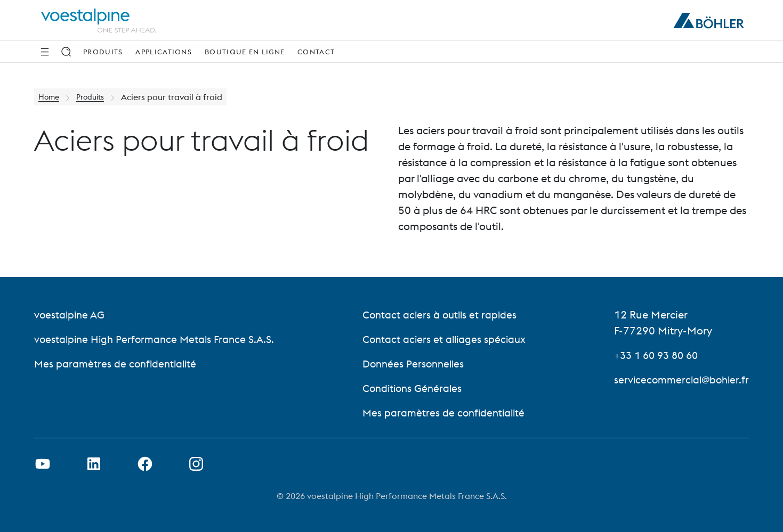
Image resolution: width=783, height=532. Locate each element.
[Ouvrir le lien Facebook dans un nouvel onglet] (145, 464)
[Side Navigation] (45, 52)
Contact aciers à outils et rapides (441, 314)
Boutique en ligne (245, 52)
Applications (164, 52)
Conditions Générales (414, 388)
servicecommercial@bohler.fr (679, 379)
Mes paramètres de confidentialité (118, 363)
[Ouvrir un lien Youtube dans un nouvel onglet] (43, 464)
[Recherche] (66, 52)
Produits (103, 52)
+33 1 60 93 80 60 (654, 355)
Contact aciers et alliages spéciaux (446, 339)
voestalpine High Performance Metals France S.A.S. (158, 339)
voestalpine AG (71, 314)
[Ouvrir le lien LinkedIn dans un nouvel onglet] (94, 464)
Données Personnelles (415, 363)
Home (50, 97)
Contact (316, 52)
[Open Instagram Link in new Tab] (196, 464)
